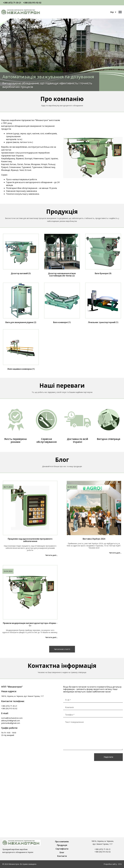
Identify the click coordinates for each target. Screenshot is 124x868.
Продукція (62, 845)
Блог (62, 852)
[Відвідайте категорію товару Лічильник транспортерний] (103, 304)
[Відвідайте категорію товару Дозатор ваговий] (21, 255)
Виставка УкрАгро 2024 (94, 539)
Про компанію (62, 842)
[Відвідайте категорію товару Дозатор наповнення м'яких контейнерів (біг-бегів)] (62, 256)
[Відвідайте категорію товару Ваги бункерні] (103, 255)
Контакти (62, 856)
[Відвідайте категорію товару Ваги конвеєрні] (62, 304)
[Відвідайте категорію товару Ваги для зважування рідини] (21, 304)
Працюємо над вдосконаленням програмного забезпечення (30, 540)
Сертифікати (62, 849)
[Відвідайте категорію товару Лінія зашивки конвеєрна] (21, 350)
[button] (120, 12)
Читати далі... (52, 555)
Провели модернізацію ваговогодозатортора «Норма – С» (30, 624)
